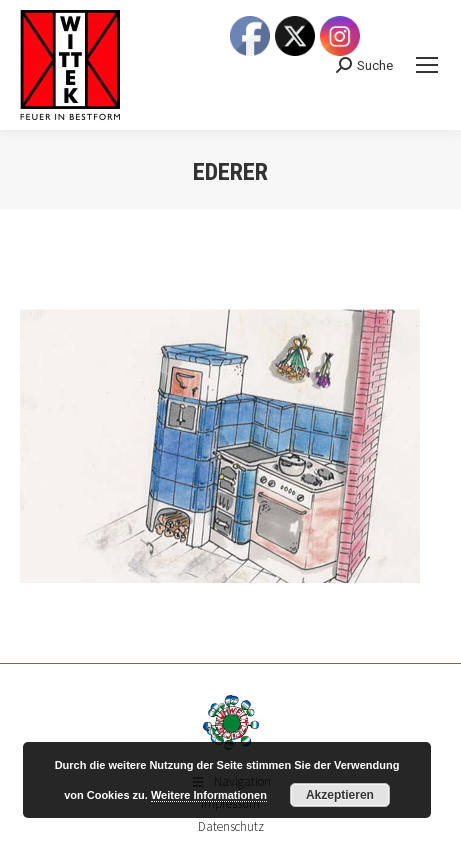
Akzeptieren (340, 795)
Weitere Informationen (209, 795)
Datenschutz (231, 826)
